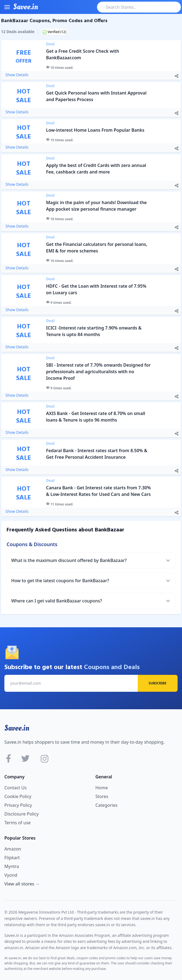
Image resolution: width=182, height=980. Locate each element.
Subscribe (158, 683)
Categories (106, 805)
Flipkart (12, 858)
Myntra (12, 866)
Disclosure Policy (21, 814)
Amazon (13, 849)
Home (102, 788)
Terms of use (17, 823)
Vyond (11, 875)
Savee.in (17, 728)
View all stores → (22, 884)
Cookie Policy (18, 796)
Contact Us (15, 788)
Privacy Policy (18, 805)
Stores (102, 796)
